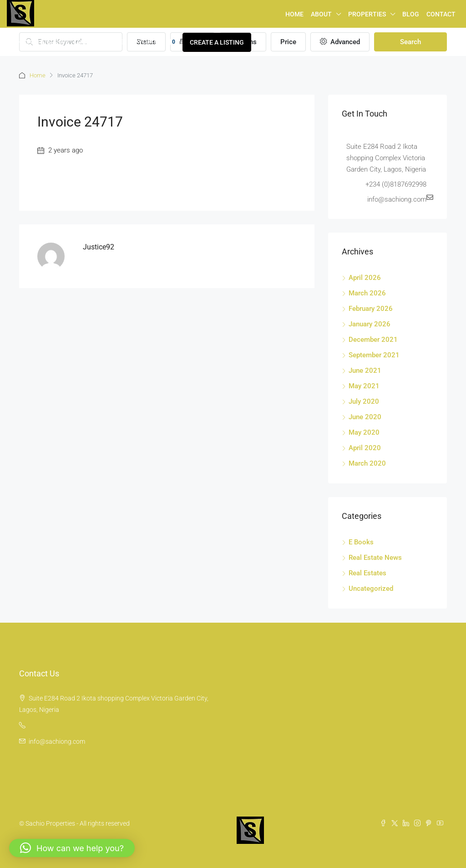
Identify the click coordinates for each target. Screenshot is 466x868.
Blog (411, 14)
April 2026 (365, 278)
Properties (367, 14)
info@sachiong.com (57, 741)
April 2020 (365, 448)
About (321, 14)
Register (112, 42)
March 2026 (367, 293)
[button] (72, 848)
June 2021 (365, 371)
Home (294, 14)
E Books (361, 542)
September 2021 (374, 355)
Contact (441, 14)
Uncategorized (371, 589)
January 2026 (370, 324)
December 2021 (373, 340)
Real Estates (367, 573)
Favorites (155, 42)
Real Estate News (375, 558)
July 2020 (364, 401)
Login (83, 42)
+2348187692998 (38, 42)
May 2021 (364, 386)
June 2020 (365, 417)
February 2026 (371, 309)
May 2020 (364, 432)
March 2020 (367, 463)
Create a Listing (217, 42)
